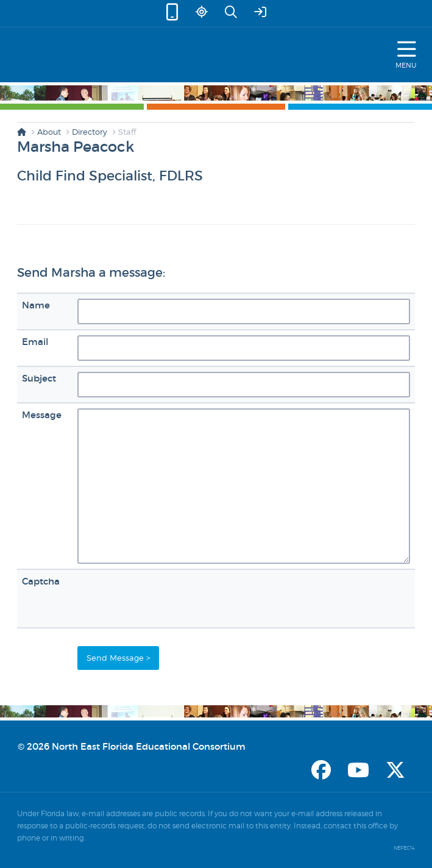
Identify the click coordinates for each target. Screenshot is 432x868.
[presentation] (170, 599)
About (49, 132)
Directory (90, 132)
